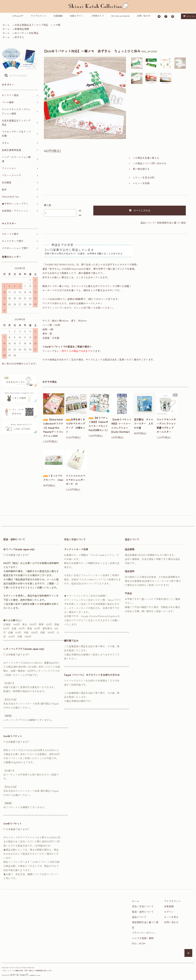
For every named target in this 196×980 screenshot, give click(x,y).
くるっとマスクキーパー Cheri (53, 478)
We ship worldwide (120, 16)
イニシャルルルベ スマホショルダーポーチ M (76, 480)
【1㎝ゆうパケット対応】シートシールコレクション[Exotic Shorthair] (121, 426)
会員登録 (58, 16)
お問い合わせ (144, 16)
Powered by (21, 975)
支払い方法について (143, 906)
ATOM (142, 943)
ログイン (169, 912)
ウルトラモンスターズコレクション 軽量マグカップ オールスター (167, 426)
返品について (148, 223)
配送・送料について (143, 912)
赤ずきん (19, 37)
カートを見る (171, 917)
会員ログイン (77, 16)
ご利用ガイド (97, 16)
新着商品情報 (22, 29)
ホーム (6, 25)
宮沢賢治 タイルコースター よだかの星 (144, 423)
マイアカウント (38, 16)
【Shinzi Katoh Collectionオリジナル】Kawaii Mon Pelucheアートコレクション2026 (53, 428)
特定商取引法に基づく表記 (171, 223)
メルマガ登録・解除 (143, 938)
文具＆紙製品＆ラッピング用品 (31, 25)
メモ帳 (57, 25)
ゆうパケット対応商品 (27, 33)
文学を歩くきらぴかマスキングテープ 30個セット (75, 426)
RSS (134, 943)
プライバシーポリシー (144, 933)
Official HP (18, 16)
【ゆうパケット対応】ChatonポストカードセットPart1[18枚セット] (98, 424)
